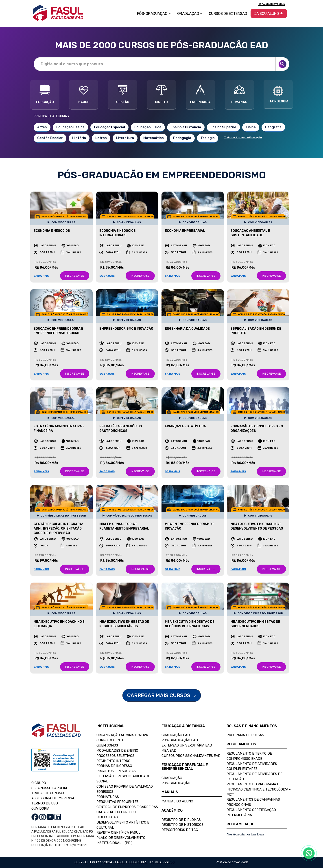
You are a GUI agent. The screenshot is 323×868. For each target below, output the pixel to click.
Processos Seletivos (115, 756)
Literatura (125, 138)
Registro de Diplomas (181, 820)
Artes (42, 127)
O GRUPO (39, 783)
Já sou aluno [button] (269, 13)
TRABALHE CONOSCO (48, 793)
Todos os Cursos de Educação (243, 138)
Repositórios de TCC (180, 830)
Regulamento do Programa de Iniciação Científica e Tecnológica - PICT (259, 789)
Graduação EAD (176, 735)
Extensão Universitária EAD (187, 745)
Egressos (105, 792)
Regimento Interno (113, 761)
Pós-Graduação (176, 783)
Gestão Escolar (50, 138)
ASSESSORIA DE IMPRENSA (53, 798)
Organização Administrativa (122, 735)
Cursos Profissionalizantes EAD (191, 756)
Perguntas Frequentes (118, 802)
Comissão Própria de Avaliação (125, 786)
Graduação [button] (190, 13)
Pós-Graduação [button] (154, 13)
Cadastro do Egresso (116, 812)
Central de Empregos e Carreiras (127, 807)
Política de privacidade (232, 862)
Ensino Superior (223, 127)
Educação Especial (109, 127)
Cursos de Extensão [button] (228, 13)
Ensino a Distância (186, 127)
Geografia (273, 127)
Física (251, 127)
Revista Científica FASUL (118, 833)
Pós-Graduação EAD (180, 740)
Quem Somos (107, 745)
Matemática (154, 138)
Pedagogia (182, 138)
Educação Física (148, 127)
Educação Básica (70, 127)
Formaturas (108, 797)
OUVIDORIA (40, 808)
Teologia (208, 138)
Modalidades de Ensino (117, 751)
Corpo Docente (110, 740)
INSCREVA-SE (75, 276)
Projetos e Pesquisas (116, 771)
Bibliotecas (107, 817)
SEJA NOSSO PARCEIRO (50, 788)
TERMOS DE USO (45, 803)
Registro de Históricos (182, 825)
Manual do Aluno (177, 801)
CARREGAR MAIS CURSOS (162, 695)
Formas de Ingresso (114, 766)
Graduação (172, 778)
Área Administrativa (272, 4)
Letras (101, 138)
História (79, 138)
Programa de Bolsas (245, 735)
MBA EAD (169, 751)
